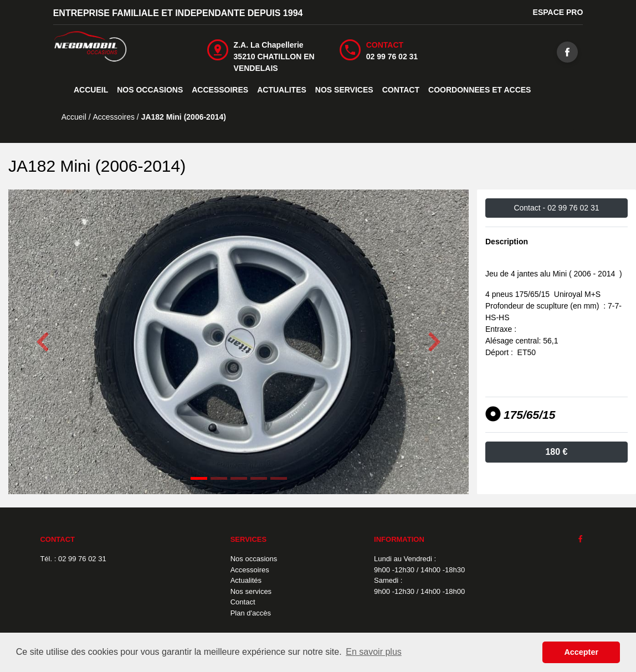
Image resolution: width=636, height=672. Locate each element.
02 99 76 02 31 (392, 57)
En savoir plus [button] (374, 652)
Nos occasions (254, 559)
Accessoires (250, 570)
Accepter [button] (581, 652)
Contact (243, 602)
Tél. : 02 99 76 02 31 (73, 559)
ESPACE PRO (558, 12)
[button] (43, 342)
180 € (556, 452)
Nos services (251, 591)
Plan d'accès (251, 613)
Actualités (246, 580)
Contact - (556, 208)
